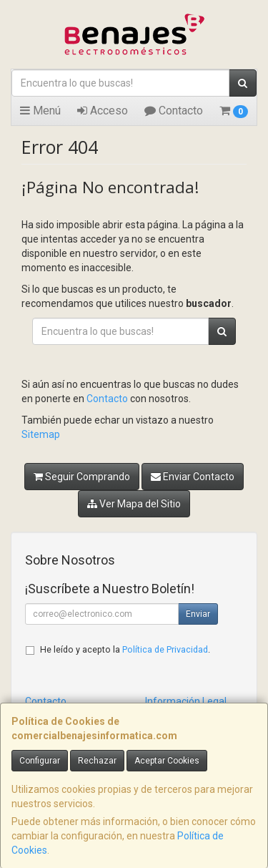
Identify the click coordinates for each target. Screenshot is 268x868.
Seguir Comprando (82, 477)
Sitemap (41, 434)
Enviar (198, 614)
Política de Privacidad (165, 649)
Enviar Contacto (193, 477)
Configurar (40, 761)
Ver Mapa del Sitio (134, 504)
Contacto (174, 111)
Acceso (103, 111)
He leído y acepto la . (125, 649)
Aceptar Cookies (167, 761)
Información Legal (186, 701)
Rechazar (97, 761)
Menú (40, 111)
